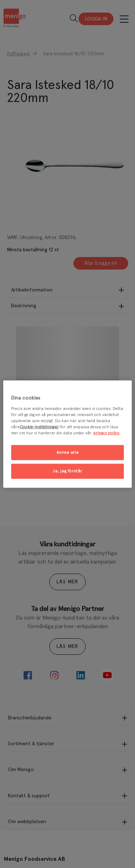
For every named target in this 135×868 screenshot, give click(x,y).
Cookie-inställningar (39, 427)
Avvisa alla (67, 452)
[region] (67, 434)
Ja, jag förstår (67, 471)
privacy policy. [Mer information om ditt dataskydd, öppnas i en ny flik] (107, 433)
